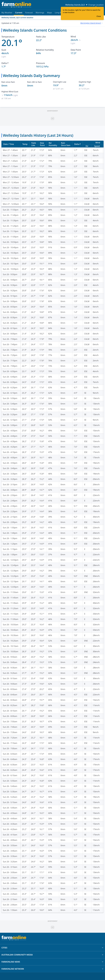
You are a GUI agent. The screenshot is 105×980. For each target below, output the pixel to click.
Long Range (60, 13)
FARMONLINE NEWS (52, 962)
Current (19, 13)
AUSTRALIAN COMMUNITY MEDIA (52, 955)
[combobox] (92, 23)
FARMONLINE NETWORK (52, 969)
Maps (50, 13)
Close (99, 16)
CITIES (52, 948)
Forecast (29, 13)
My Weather (7, 13)
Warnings (40, 13)
